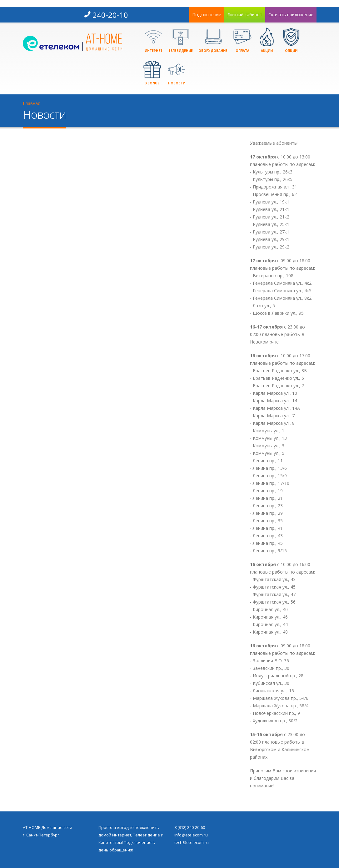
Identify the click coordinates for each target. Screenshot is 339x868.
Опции (291, 40)
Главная (32, 103)
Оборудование (213, 40)
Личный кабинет (245, 15)
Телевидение (181, 40)
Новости (177, 73)
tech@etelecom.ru (192, 843)
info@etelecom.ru (191, 835)
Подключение (207, 15)
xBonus (152, 73)
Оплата (242, 40)
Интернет (153, 40)
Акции (267, 40)
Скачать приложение (291, 15)
